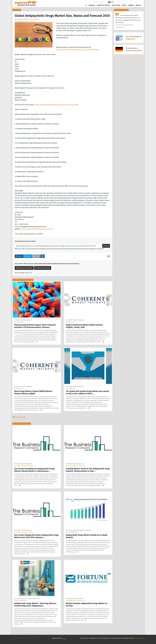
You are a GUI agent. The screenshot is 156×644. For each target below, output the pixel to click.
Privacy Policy (93, 638)
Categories (92, 5)
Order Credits (116, 5)
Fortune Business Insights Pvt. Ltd (76, 600)
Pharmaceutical (30, 21)
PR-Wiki (96, 2)
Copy (106, 246)
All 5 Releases (19, 417)
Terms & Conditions (104, 638)
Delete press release (24, 268)
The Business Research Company (24, 466)
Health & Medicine (35, 19)
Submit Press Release (104, 5)
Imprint (102, 2)
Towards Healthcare (72, 532)
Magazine (131, 5)
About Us (138, 5)
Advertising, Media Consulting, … (82, 530)
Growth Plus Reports (20, 600)
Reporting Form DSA (128, 638)
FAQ (82, 638)
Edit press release (43, 268)
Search (137, 2)
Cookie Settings (139, 638)
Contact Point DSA (116, 638)
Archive (124, 5)
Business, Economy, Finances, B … (31, 599)
